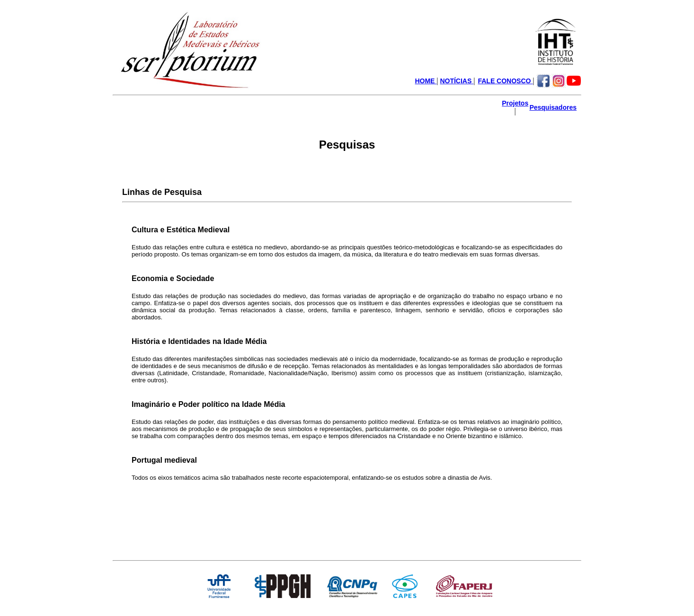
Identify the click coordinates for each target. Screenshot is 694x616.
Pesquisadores (553, 107)
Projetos (515, 103)
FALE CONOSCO (505, 81)
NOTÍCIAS (457, 81)
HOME (426, 81)
